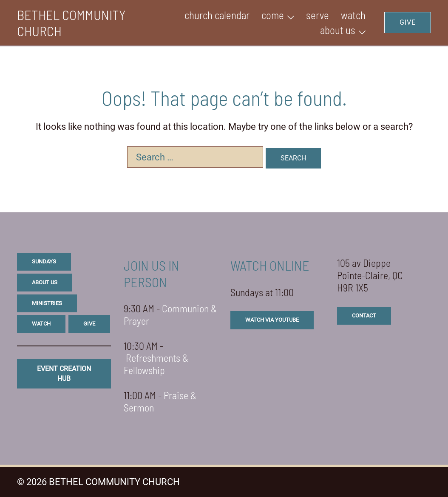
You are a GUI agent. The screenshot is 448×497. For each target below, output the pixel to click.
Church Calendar (217, 15)
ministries (47, 303)
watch (41, 324)
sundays (44, 261)
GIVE (408, 22)
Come (273, 15)
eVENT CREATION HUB (64, 373)
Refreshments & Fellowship (156, 364)
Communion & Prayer (170, 314)
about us (45, 282)
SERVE (318, 15)
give (89, 324)
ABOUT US (338, 30)
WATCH (353, 15)
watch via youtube (272, 320)
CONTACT (364, 316)
